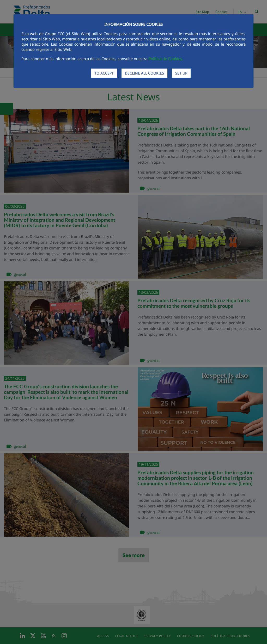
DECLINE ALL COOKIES (144, 73)
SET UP (181, 73)
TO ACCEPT (104, 73)
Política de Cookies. (166, 59)
